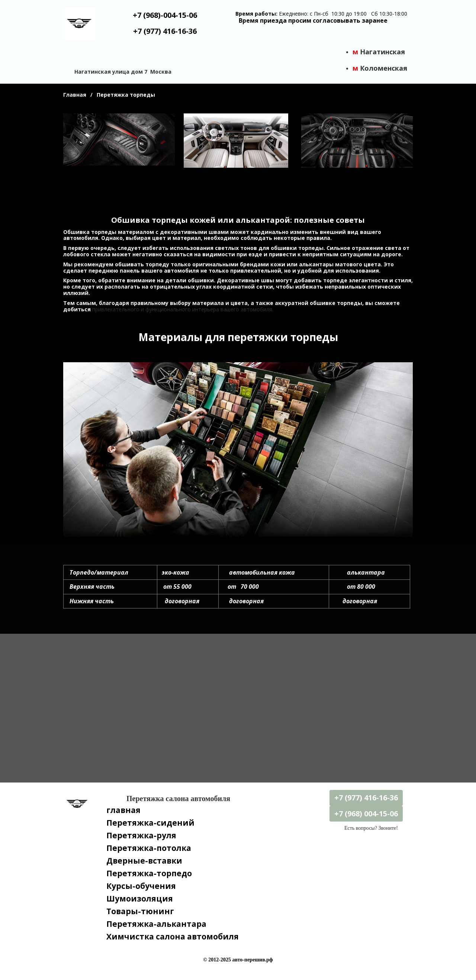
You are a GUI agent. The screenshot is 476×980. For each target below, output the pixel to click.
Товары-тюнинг (140, 911)
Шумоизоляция (140, 899)
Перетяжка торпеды (126, 95)
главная (123, 810)
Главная (75, 95)
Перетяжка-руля (141, 835)
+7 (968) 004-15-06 (366, 814)
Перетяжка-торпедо (149, 873)
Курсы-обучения (141, 886)
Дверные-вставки (144, 861)
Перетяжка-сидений (150, 823)
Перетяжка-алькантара (156, 924)
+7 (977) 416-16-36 (165, 31)
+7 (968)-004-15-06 (165, 15)
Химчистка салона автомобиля (173, 936)
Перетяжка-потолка (149, 848)
